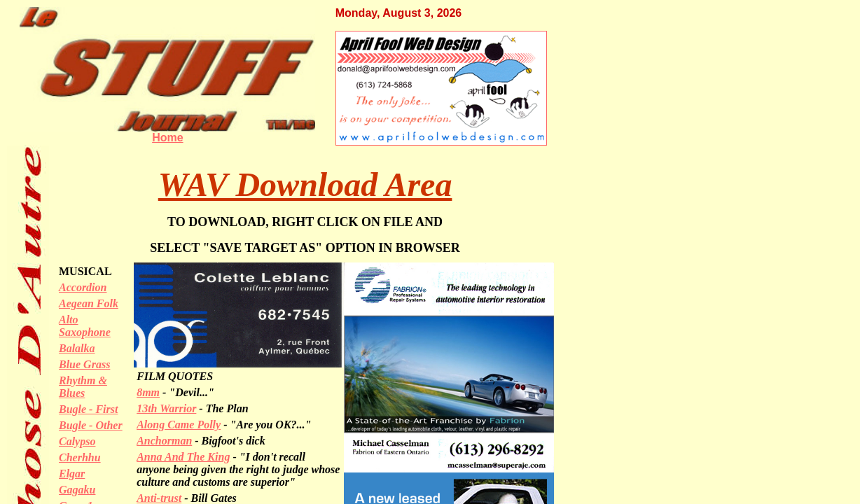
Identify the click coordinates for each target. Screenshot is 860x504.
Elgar (72, 474)
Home (167, 138)
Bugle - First (88, 409)
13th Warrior (166, 408)
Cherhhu (80, 457)
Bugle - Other (91, 425)
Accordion (83, 287)
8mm (148, 392)
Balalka (77, 348)
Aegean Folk (89, 303)
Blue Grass (84, 364)
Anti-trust (159, 498)
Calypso (77, 441)
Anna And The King (183, 457)
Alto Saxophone (85, 326)
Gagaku (77, 490)
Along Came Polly (179, 425)
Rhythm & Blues (83, 387)
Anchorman (164, 441)
